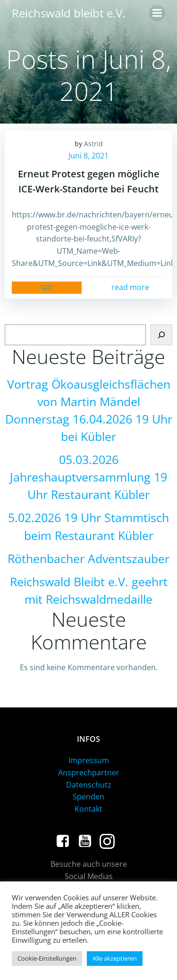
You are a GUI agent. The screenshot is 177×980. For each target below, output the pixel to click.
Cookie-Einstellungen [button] (47, 958)
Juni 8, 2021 (88, 156)
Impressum (89, 760)
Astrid (93, 144)
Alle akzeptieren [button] (115, 958)
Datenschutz (89, 785)
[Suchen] (161, 335)
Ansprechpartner (89, 772)
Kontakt (88, 809)
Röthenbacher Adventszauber (88, 559)
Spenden (88, 797)
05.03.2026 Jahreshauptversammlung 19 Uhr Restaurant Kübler (88, 477)
